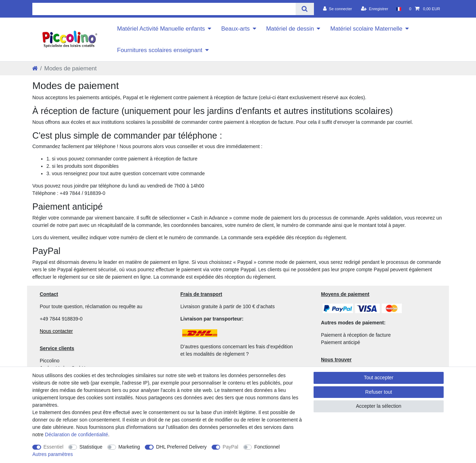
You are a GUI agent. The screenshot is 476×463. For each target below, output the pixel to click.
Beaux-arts (235, 29)
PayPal (230, 447)
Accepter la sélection (378, 406)
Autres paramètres (53, 454)
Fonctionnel (267, 447)
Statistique (91, 447)
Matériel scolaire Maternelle (366, 29)
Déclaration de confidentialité (77, 435)
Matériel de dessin (290, 29)
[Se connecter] (338, 9)
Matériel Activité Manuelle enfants (161, 29)
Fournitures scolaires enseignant (160, 50)
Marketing (129, 447)
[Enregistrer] (375, 9)
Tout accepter (379, 378)
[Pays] (398, 9)
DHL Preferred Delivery (181, 447)
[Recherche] (305, 9)
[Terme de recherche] (164, 9)
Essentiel (54, 447)
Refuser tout (379, 392)
